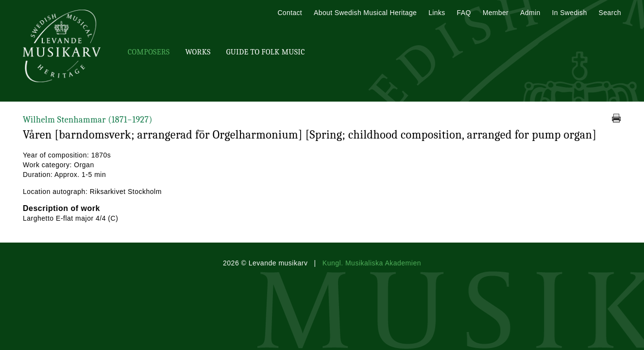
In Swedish (570, 13)
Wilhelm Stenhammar (88, 120)
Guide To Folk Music (266, 52)
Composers (149, 52)
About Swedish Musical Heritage (365, 13)
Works (198, 52)
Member (496, 13)
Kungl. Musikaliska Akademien (372, 263)
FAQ (464, 13)
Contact (290, 13)
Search (610, 13)
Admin (530, 13)
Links (437, 13)
